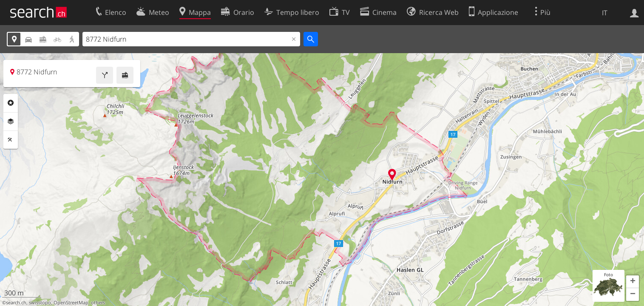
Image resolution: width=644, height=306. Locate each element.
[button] (633, 282)
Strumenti (11, 140)
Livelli (11, 122)
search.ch (16, 303)
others (98, 303)
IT (605, 13)
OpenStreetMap (71, 303)
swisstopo (40, 303)
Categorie (11, 103)
